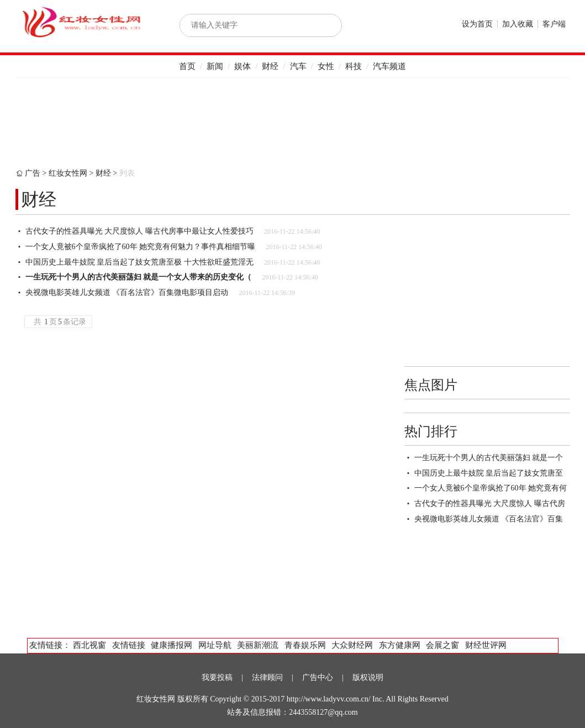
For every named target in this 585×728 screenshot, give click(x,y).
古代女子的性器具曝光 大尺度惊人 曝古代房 (490, 503)
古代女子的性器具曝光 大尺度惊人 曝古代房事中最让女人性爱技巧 (139, 231)
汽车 (298, 66)
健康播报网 (172, 645)
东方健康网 (400, 645)
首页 (187, 66)
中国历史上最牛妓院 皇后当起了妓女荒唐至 (489, 473)
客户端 (554, 24)
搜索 (322, 25)
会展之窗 (442, 645)
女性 (326, 66)
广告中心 (318, 677)
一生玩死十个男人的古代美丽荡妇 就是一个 (489, 458)
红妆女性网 (68, 173)
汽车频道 (389, 66)
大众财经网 (352, 645)
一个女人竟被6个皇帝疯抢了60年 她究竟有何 (491, 488)
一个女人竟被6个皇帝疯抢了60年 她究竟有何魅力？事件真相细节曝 (141, 247)
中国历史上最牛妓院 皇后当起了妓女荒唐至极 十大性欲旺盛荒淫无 (139, 262)
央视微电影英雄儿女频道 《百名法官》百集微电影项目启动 (127, 292)
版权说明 (368, 677)
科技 (354, 66)
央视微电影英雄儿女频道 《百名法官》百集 (489, 519)
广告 (33, 173)
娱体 (243, 66)
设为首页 (477, 24)
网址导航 (215, 645)
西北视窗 (89, 645)
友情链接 (129, 645)
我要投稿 (217, 677)
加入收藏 (518, 24)
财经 (270, 66)
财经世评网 (486, 645)
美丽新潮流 (258, 645)
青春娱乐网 (305, 645)
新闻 (215, 66)
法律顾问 (267, 677)
